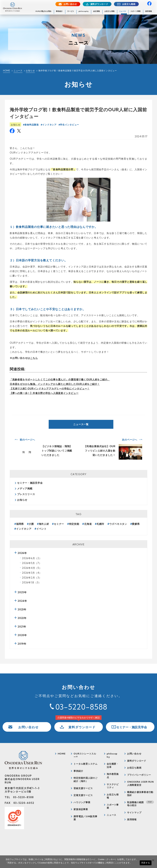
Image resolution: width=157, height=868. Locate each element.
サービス (71, 11)
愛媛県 (136, 524)
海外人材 (44, 524)
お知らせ (30, 71)
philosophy (84, 11)
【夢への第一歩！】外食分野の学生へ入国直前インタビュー (44, 393)
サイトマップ (134, 813)
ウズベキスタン (118, 524)
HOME (7, 71)
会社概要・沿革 (113, 765)
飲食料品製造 (32, 125)
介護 (31, 524)
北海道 (88, 524)
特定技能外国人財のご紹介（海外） (86, 780)
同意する (146, 863)
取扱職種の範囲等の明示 (135, 804)
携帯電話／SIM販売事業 (85, 818)
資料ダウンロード (99, 4)
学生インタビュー (70, 125)
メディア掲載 (25, 489)
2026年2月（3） (32, 578)
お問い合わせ (70, 4)
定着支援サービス (83, 795)
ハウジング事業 (82, 802)
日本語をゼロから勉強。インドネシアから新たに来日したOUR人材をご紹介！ (55, 384)
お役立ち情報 (110, 11)
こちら (34, 358)
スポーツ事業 (136, 11)
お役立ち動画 (129, 4)
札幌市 (100, 524)
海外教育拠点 (113, 776)
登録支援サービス (83, 788)
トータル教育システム (86, 764)
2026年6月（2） (32, 558)
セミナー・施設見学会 (30, 483)
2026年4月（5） (32, 568)
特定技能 (74, 524)
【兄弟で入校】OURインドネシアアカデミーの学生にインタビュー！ (50, 389)
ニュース (123, 11)
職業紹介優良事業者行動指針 (140, 794)
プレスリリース (26, 494)
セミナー (59, 524)
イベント (41, 529)
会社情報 (97, 11)
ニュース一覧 (81, 424)
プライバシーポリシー (139, 775)
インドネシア (49, 125)
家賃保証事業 (81, 809)
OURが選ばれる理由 (43, 11)
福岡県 (20, 524)
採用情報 (149, 11)
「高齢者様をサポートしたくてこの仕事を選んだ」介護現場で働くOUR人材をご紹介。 (60, 379)
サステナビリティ (113, 786)
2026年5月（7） (32, 563)
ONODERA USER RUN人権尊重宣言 (140, 783)
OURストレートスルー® (85, 755)
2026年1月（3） (31, 582)
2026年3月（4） (32, 573)
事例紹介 (59, 11)
